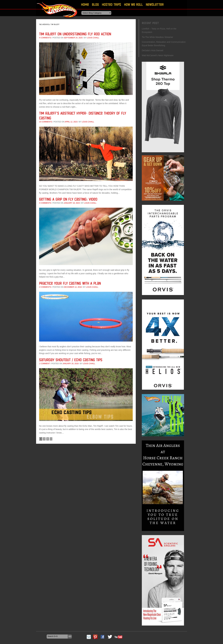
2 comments (45, 287)
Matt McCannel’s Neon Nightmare (158, 55)
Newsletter (155, 4)
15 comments (46, 122)
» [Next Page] (51, 439)
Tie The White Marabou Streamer (158, 37)
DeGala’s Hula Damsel (153, 50)
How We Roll (133, 4)
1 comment (45, 364)
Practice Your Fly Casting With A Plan (70, 283)
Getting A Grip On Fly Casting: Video (68, 199)
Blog (95, 4)
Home (85, 4)
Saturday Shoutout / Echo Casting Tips (71, 360)
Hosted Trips (111, 4)
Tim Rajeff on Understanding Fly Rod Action (75, 34)
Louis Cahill (93, 38)
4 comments (45, 38)
